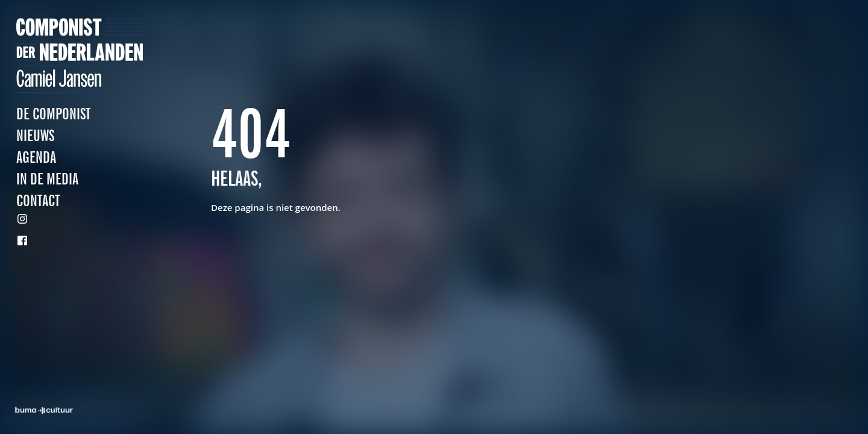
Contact (38, 202)
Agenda (36, 158)
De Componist (53, 115)
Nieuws (35, 137)
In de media (47, 180)
